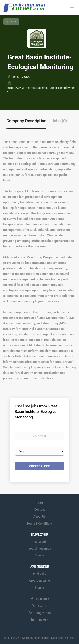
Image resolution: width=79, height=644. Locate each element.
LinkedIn (42, 620)
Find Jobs (40, 574)
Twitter (43, 606)
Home (40, 503)
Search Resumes (40, 549)
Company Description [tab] (26, 121)
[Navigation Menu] (72, 7)
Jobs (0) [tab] (59, 121)
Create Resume (40, 581)
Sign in (39, 555)
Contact (40, 510)
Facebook (43, 599)
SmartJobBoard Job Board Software (54, 638)
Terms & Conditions (40, 523)
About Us (39, 517)
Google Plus (42, 613)
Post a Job (39, 542)
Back (13, 22)
